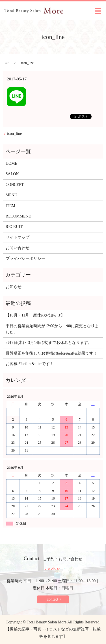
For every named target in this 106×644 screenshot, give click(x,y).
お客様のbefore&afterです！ (30, 364)
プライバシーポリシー (25, 259)
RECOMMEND (19, 216)
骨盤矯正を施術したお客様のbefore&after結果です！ (51, 353)
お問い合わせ (18, 248)
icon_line (14, 134)
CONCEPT (15, 185)
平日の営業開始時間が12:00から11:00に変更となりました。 (52, 329)
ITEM (10, 206)
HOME (11, 163)
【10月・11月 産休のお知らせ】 (35, 315)
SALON (12, 174)
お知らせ (14, 287)
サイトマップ (18, 237)
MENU (11, 195)
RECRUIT (14, 227)
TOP (6, 63)
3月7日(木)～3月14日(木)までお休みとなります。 (49, 343)
